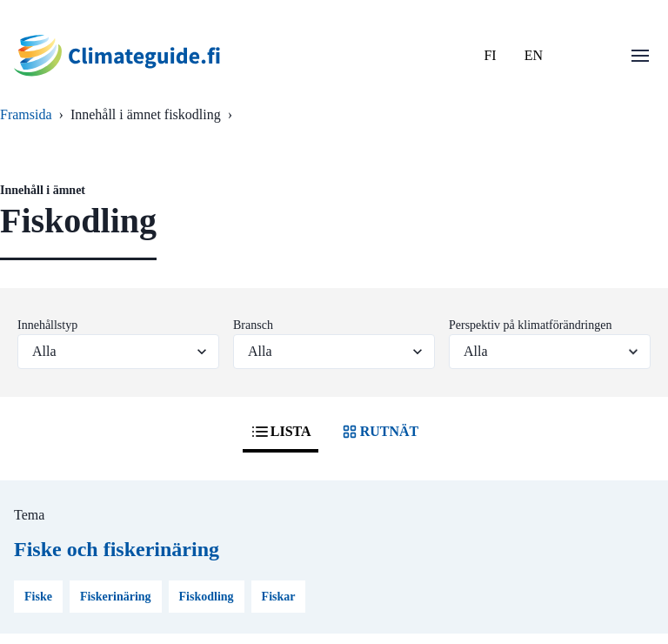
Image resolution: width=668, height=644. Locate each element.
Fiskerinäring (116, 597)
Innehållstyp (47, 325)
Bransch (253, 325)
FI (490, 55)
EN (534, 55)
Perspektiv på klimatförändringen (530, 325)
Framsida (26, 114)
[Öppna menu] (640, 56)
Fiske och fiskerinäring (117, 549)
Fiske (38, 597)
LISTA (281, 432)
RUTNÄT (379, 432)
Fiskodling (207, 597)
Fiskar (279, 597)
